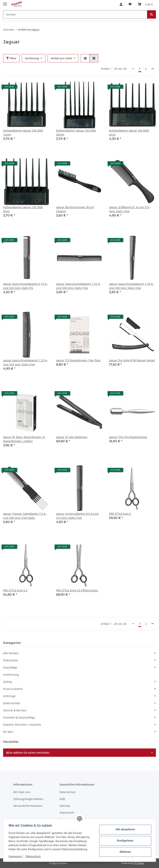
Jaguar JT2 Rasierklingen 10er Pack (78, 360)
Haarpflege (10, 667)
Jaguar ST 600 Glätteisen (72, 437)
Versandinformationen (28, 806)
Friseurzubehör (13, 689)
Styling (7, 682)
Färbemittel (11, 660)
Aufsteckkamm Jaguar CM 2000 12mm (23, 132)
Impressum (16, 856)
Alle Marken (11, 653)
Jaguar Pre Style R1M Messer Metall (132, 360)
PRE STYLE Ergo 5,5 (15, 590)
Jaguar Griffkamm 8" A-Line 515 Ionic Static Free (129, 209)
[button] (121, 4)
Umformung (11, 675)
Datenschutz (34, 856)
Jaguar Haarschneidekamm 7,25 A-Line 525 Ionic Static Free (25, 362)
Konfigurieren (124, 841)
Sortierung (32, 58)
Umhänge (9, 696)
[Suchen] (75, 14)
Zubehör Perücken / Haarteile (22, 725)
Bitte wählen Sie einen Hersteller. (28, 753)
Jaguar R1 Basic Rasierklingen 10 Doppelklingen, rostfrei (24, 439)
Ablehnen (124, 852)
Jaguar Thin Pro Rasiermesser (128, 437)
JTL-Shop (139, 863)
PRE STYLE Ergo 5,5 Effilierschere (77, 590)
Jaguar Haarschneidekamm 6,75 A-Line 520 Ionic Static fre (25, 286)
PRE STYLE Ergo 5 (120, 514)
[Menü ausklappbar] (5, 2)
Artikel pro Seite (61, 58)
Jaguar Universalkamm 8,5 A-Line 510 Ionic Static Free (77, 516)
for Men (8, 732)
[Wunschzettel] (130, 4)
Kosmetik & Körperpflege (19, 717)
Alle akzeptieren (124, 829)
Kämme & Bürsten (15, 710)
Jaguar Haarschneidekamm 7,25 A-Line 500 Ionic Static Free (78, 286)
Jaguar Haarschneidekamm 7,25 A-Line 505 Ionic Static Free (131, 286)
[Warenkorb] (145, 4)
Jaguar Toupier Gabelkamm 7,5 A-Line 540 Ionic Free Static (25, 516)
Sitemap (65, 806)
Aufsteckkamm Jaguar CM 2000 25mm (76, 132)
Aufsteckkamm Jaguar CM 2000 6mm (129, 132)
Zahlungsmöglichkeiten (28, 799)
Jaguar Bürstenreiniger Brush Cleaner (75, 209)
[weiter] (152, 69)
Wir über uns (22, 792)
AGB (62, 799)
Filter (11, 58)
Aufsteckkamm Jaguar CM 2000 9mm (23, 209)
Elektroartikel (12, 703)
